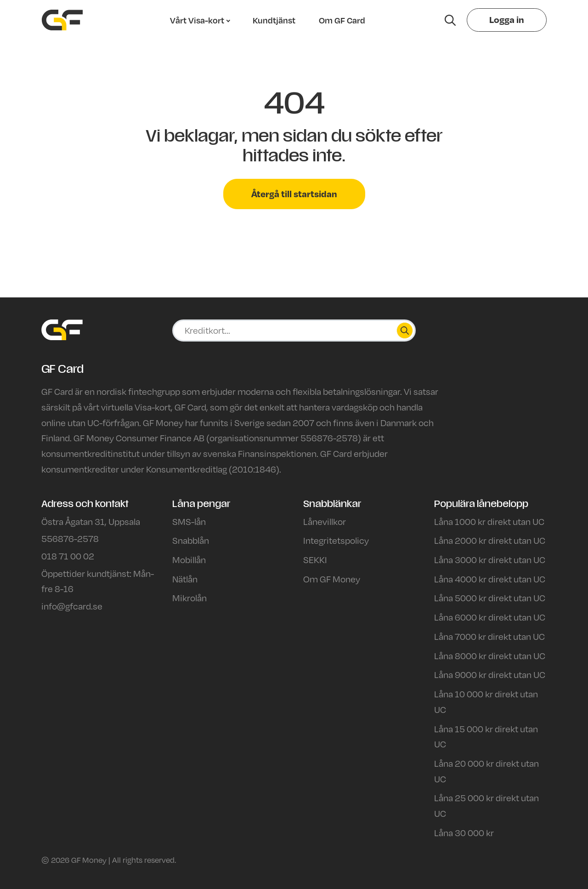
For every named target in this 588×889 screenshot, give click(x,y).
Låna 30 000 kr (464, 832)
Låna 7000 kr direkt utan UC (489, 636)
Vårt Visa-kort (197, 20)
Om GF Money (332, 579)
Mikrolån (189, 598)
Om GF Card (342, 20)
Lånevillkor (325, 521)
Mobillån (189, 559)
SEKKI (315, 559)
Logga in (507, 20)
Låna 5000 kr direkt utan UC (490, 598)
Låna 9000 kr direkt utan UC (490, 674)
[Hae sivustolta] (450, 20)
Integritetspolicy (336, 540)
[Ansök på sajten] (299, 331)
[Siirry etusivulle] (62, 20)
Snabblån (191, 540)
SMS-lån (189, 521)
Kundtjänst (274, 20)
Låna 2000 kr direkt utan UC (490, 540)
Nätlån (185, 579)
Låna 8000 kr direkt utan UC (490, 655)
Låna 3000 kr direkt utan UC (490, 559)
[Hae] (405, 331)
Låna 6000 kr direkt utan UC (490, 617)
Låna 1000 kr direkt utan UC (489, 521)
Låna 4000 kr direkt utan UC (490, 579)
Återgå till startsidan (294, 194)
